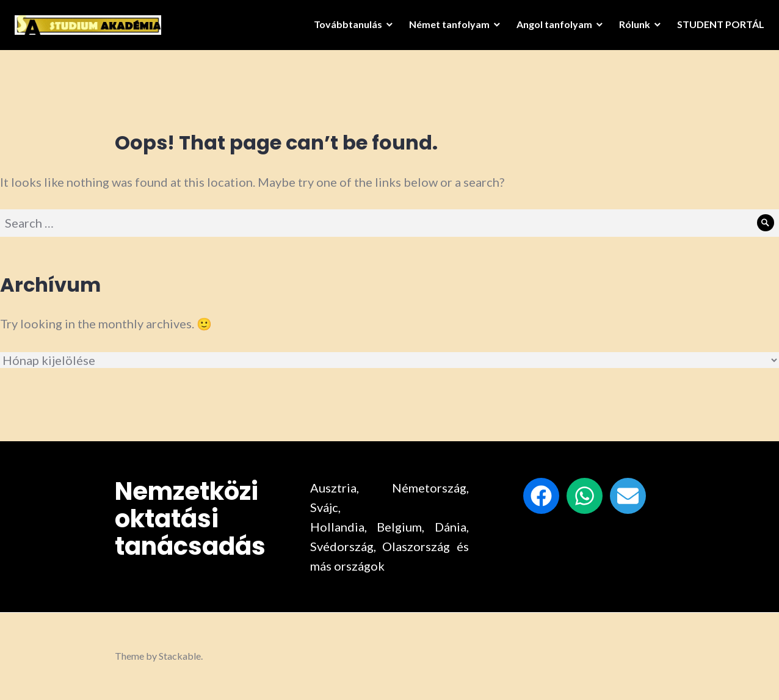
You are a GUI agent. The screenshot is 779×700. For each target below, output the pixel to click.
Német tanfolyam (446, 28)
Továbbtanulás (344, 28)
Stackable (180, 656)
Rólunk (631, 28)
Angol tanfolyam (551, 28)
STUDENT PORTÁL (717, 28)
